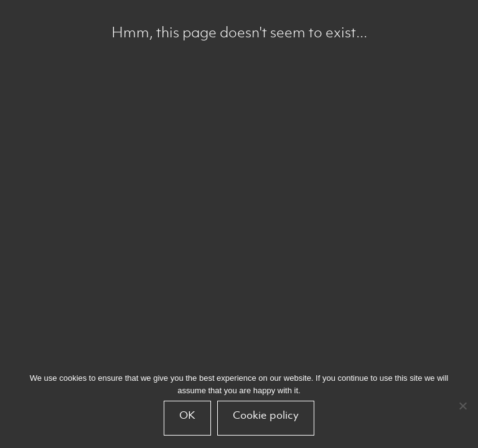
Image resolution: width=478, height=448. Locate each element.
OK (187, 415)
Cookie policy (266, 415)
